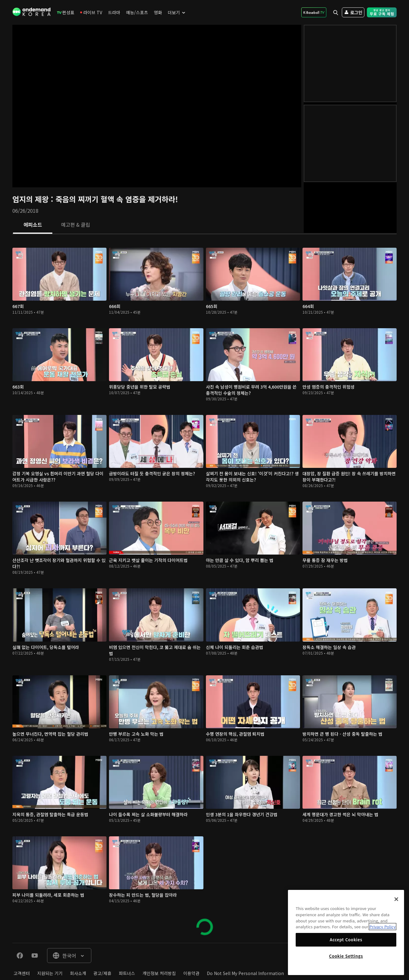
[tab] (33, 225)
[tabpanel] (204, 588)
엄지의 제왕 (32, 199)
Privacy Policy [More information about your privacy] (383, 927)
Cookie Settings (346, 956)
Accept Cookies (346, 940)
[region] (346, 932)
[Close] (396, 899)
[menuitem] (66, 12)
